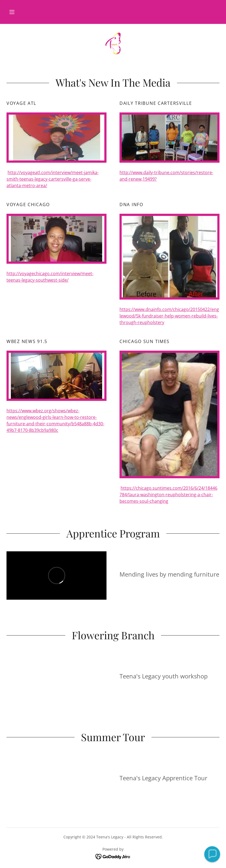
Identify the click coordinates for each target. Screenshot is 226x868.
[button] (12, 12)
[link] (113, 43)
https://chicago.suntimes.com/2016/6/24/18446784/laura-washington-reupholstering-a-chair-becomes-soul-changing (168, 495)
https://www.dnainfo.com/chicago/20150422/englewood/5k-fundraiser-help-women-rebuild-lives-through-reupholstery (169, 316)
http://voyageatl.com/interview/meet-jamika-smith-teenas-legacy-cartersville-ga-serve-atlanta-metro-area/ (53, 179)
